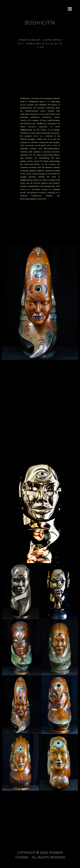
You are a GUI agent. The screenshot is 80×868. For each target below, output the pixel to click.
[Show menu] (70, 9)
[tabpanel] (40, 23)
